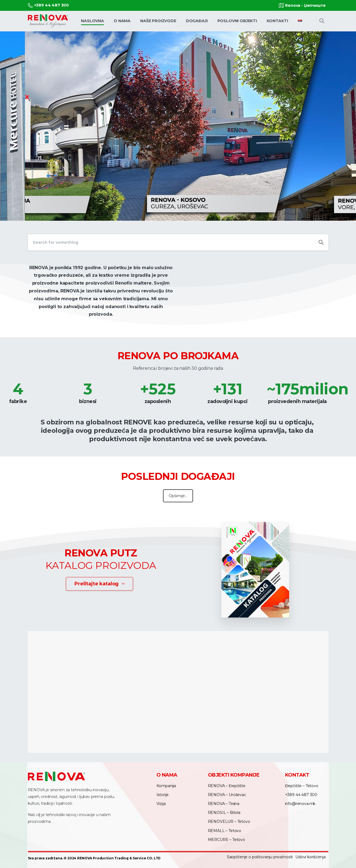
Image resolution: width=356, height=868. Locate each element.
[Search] (171, 242)
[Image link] (255, 570)
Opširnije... (178, 496)
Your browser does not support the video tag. (255, 294)
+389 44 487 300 (48, 5)
